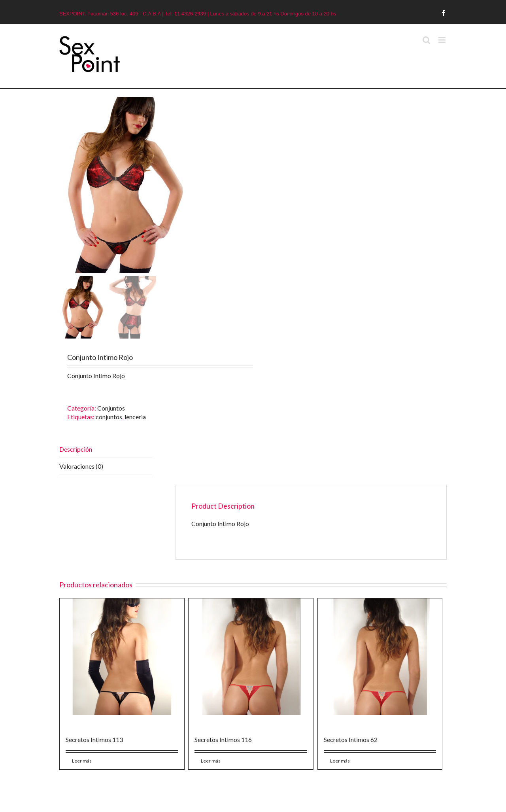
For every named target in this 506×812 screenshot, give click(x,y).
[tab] (106, 450)
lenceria (135, 417)
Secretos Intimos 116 (223, 739)
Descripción (76, 449)
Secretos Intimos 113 (94, 739)
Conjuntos (111, 408)
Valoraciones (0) (81, 466)
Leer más (82, 761)
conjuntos (109, 417)
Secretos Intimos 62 (351, 739)
